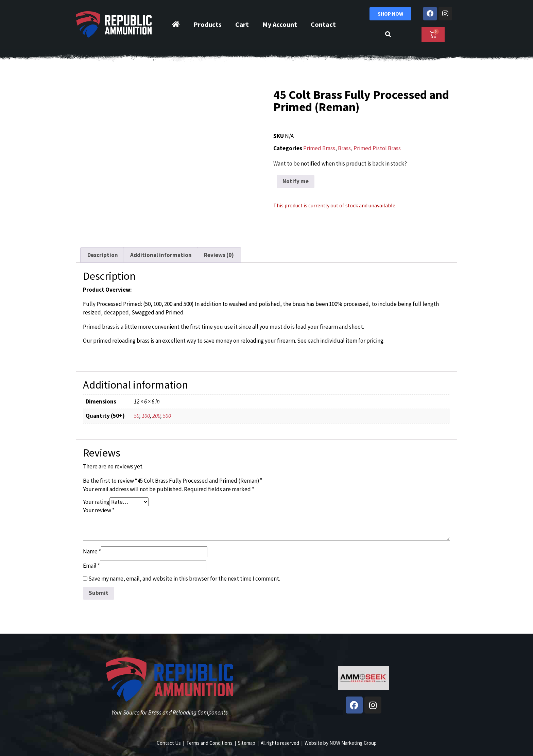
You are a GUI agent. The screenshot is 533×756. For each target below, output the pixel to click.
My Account (280, 24)
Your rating (96, 502)
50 (137, 416)
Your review (99, 510)
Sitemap (247, 743)
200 (156, 416)
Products (208, 24)
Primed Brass (319, 148)
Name (92, 551)
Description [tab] (103, 255)
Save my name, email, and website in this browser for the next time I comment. (184, 579)
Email (91, 566)
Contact (323, 24)
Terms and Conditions (209, 743)
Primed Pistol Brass (377, 148)
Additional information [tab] (161, 255)
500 (167, 416)
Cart (242, 24)
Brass (344, 148)
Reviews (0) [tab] (219, 255)
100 (146, 416)
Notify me (296, 181)
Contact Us (169, 743)
